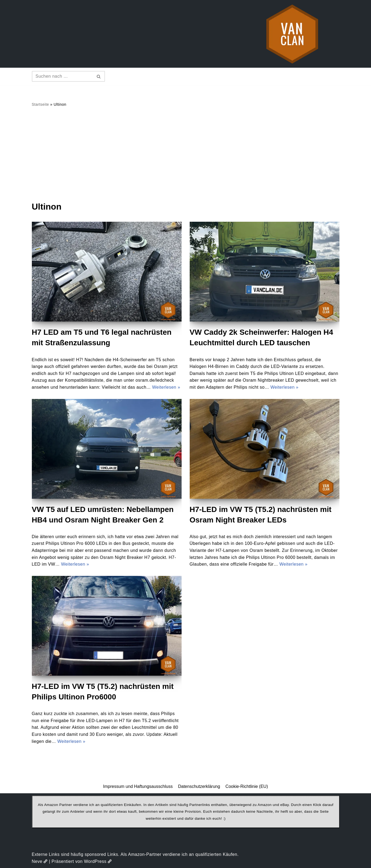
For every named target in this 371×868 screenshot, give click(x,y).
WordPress (98, 861)
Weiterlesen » (166, 387)
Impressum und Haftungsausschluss (138, 786)
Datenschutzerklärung (199, 786)
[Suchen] (62, 76)
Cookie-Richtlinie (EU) (247, 786)
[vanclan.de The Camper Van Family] (292, 34)
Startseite (40, 104)
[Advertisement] (186, 154)
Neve (40, 861)
